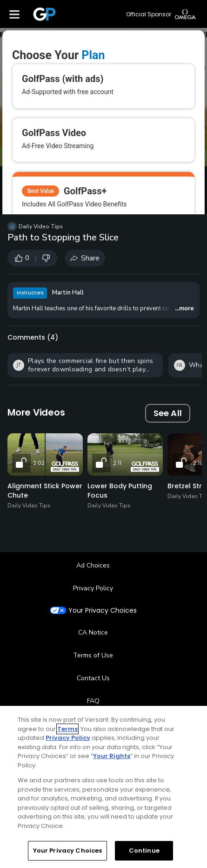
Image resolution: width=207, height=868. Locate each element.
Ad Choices (93, 565)
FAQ (93, 701)
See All (168, 413)
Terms (67, 729)
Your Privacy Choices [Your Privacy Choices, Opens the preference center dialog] (68, 851)
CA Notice (93, 632)
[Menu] (14, 14)
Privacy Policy (93, 588)
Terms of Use (93, 655)
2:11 (117, 463)
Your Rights (112, 756)
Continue (144, 851)
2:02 (39, 463)
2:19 (198, 463)
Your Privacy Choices (103, 611)
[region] (103, 787)
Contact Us (93, 678)
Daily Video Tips (41, 226)
